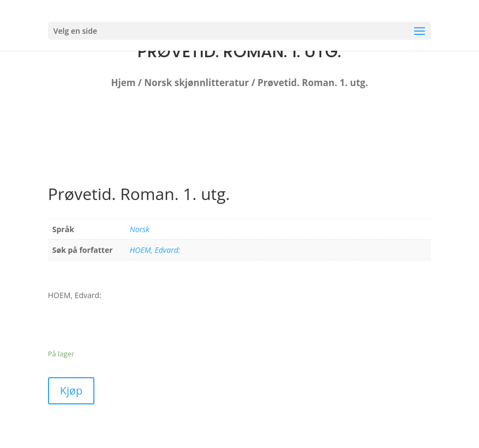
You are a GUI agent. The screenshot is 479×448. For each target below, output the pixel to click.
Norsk (140, 229)
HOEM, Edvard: (155, 250)
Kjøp (71, 391)
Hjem (124, 83)
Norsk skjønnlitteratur (196, 83)
